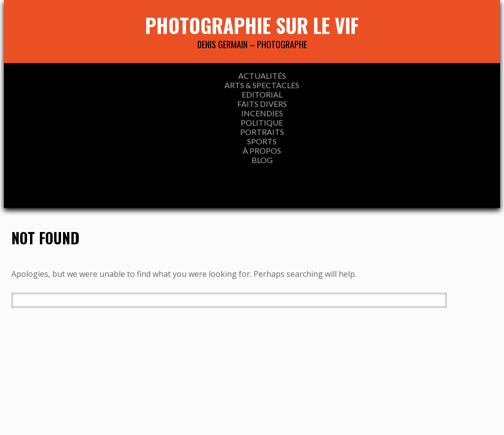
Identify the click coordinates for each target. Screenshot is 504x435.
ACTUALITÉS (262, 76)
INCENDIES (262, 113)
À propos (262, 151)
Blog (262, 160)
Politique (262, 122)
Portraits (262, 132)
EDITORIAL (262, 94)
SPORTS (262, 141)
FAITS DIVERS (262, 104)
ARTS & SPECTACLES (262, 85)
